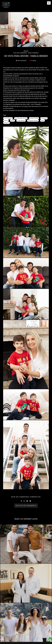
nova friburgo (8, 118)
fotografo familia (33, 120)
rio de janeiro (21, 120)
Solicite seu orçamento (26, 506)
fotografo (44, 118)
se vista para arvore (21, 118)
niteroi (6, 120)
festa (42, 120)
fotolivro (7, 123)
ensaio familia (34, 118)
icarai (12, 120)
